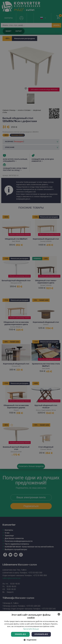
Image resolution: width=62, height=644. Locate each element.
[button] (31, 640)
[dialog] (31, 322)
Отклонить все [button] (41, 634)
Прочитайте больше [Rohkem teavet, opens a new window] (31, 629)
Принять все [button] (20, 634)
